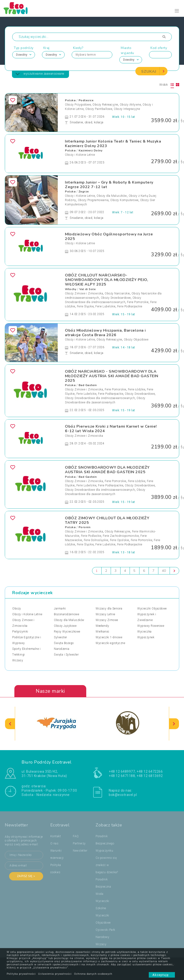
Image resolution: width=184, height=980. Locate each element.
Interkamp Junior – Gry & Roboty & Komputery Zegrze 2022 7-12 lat (109, 185)
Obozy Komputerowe (124, 200)
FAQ (76, 836)
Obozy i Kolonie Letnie (80, 155)
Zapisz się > (26, 876)
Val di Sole (88, 289)
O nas (55, 843)
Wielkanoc (103, 632)
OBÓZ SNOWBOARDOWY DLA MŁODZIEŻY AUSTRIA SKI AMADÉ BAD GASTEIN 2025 (107, 470)
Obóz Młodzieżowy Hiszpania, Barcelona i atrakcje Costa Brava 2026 (105, 333)
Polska (70, 100)
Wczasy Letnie (105, 614)
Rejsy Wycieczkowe (67, 632)
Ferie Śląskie (85, 306)
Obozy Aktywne (130, 105)
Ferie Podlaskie (91, 536)
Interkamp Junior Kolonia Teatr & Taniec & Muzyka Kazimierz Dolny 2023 (113, 144)
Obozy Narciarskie (117, 293)
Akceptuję (162, 975)
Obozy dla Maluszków (112, 196)
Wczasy (18, 660)
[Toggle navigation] (177, 11)
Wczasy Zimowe (107, 620)
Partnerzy (79, 843)
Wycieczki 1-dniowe (109, 637)
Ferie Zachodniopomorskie (121, 536)
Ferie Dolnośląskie (96, 540)
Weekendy (102, 626)
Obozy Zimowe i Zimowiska (84, 293)
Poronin (85, 527)
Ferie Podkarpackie (130, 306)
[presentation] (10, 724)
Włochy (71, 289)
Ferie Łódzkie (137, 390)
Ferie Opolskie (120, 540)
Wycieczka (144, 632)
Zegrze (84, 191)
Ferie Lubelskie (105, 306)
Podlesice (86, 100)
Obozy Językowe (65, 626)
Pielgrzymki (20, 632)
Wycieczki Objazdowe (152, 609)
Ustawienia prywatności (55, 974)
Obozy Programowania (93, 200)
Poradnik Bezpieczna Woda (103, 887)
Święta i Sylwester (66, 655)
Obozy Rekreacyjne (105, 105)
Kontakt (56, 836)
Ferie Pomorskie (138, 302)
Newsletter (80, 851)
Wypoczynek (146, 637)
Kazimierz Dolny (91, 150)
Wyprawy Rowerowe (151, 626)
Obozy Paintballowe (99, 109)
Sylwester (60, 637)
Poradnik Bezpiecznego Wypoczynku (105, 843)
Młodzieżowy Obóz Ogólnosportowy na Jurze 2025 (109, 236)
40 (164, 571)
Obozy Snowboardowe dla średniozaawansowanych (100, 398)
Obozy (17, 609)
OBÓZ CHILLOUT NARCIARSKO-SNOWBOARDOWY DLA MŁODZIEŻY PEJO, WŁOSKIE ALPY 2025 (106, 280)
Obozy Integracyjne (127, 109)
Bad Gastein (88, 385)
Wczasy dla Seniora (109, 609)
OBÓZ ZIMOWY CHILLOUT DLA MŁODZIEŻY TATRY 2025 (107, 520)
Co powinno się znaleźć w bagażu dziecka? (107, 865)
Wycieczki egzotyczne (110, 643)
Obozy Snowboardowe (116, 298)
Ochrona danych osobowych (93, 974)
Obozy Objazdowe (136, 340)
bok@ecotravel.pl (123, 795)
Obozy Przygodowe (78, 105)
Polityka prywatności (21, 974)
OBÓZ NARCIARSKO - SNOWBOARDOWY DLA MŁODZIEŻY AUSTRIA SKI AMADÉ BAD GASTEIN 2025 (112, 376)
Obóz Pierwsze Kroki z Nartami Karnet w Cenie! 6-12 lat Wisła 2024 (111, 429)
